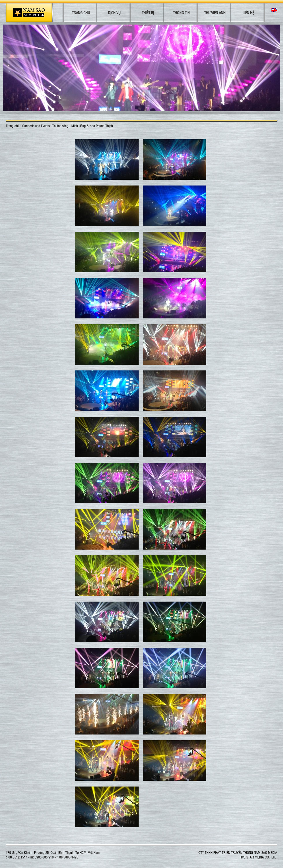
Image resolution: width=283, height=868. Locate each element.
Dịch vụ (114, 13)
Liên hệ (248, 13)
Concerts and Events (36, 126)
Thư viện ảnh (215, 13)
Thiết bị (148, 13)
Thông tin (181, 13)
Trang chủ (81, 13)
